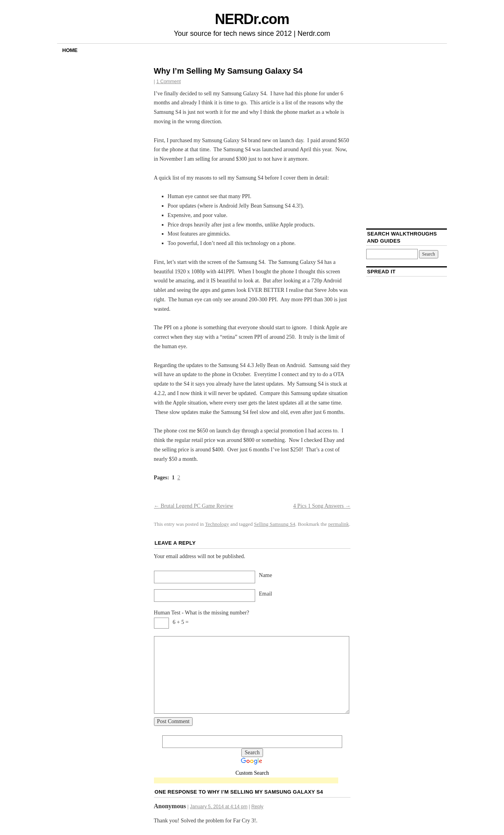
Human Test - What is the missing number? (202, 613)
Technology (217, 524)
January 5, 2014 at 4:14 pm (219, 807)
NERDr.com (252, 19)
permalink (339, 524)
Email (266, 594)
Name (266, 575)
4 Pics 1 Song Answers (322, 506)
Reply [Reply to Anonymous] (257, 807)
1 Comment (169, 82)
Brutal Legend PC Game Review (194, 506)
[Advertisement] (246, 781)
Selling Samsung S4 (275, 524)
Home (70, 50)
